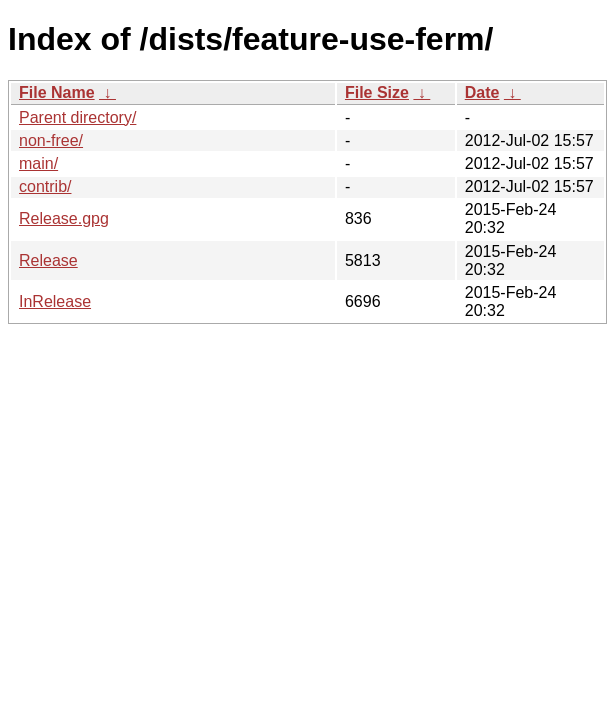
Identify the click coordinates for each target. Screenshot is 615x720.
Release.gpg (64, 218)
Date (482, 92)
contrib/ (45, 186)
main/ (38, 163)
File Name (57, 92)
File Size (377, 92)
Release (48, 260)
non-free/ (51, 140)
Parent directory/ (77, 117)
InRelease (55, 301)
